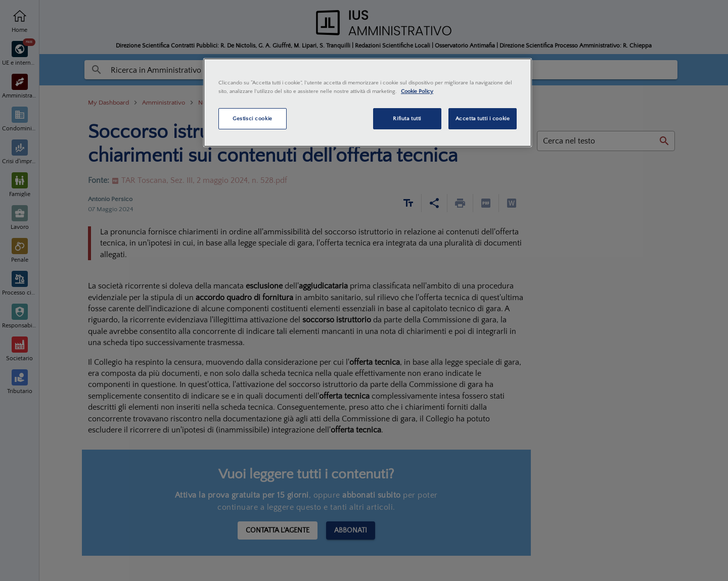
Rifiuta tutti (407, 118)
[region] (368, 103)
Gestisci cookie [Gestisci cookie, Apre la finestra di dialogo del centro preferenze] (253, 118)
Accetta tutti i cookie (483, 118)
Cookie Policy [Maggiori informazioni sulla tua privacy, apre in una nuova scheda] (417, 91)
